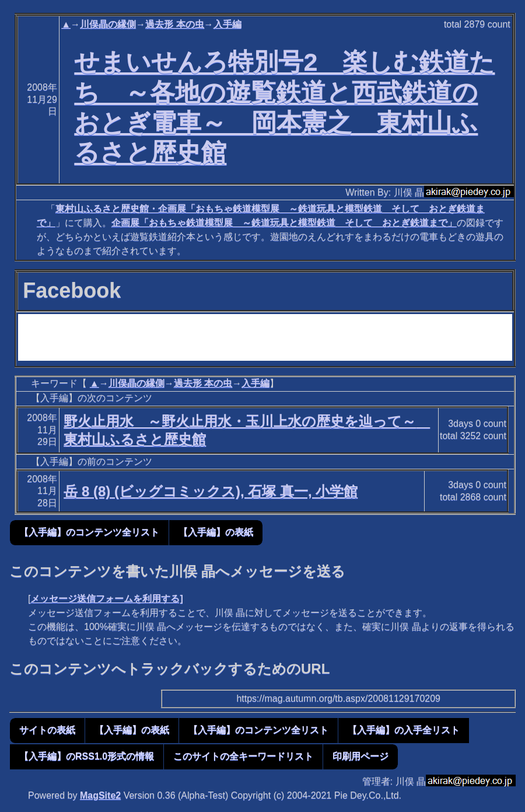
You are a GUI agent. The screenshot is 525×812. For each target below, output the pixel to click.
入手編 (228, 24)
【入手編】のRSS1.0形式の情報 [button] (87, 756)
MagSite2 (100, 795)
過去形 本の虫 (174, 24)
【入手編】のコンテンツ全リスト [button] (89, 532)
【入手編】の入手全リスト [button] (404, 730)
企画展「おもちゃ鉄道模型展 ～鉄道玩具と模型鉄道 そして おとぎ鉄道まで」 (284, 223)
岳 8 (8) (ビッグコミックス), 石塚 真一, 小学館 (211, 491)
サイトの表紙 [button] (47, 730)
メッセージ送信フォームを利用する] (106, 599)
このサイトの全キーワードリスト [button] (243, 756)
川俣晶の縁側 (108, 24)
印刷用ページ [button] (360, 756)
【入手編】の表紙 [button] (216, 532)
